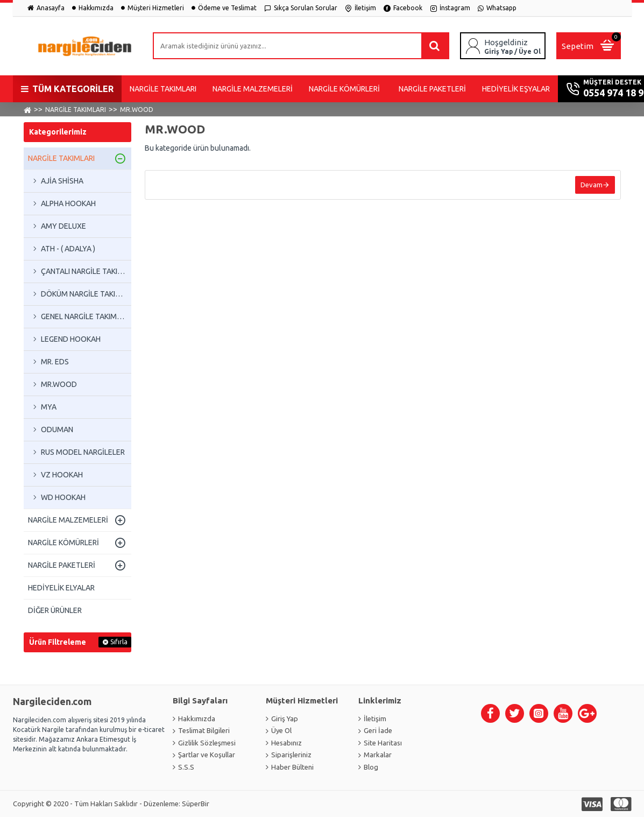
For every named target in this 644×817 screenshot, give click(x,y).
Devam (592, 185)
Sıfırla (119, 642)
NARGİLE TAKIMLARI (76, 110)
